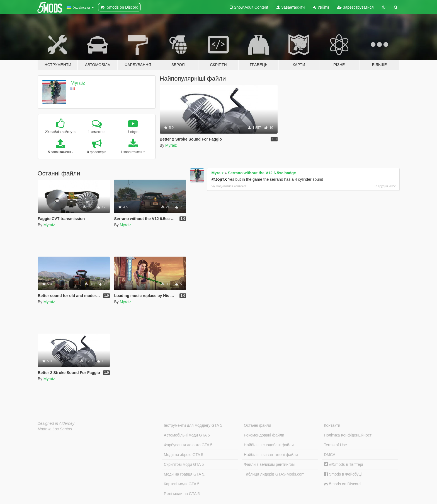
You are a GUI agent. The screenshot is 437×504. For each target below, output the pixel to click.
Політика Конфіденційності (348, 435)
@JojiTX (219, 179)
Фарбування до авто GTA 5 (188, 445)
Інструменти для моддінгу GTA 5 (193, 425)
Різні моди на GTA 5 (182, 494)
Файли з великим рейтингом (269, 464)
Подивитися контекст (229, 186)
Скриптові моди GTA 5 (184, 464)
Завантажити (291, 7)
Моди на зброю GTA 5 (184, 455)
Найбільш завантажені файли (271, 455)
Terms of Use (335, 445)
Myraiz (78, 83)
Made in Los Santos (55, 429)
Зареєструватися (355, 7)
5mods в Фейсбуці (343, 474)
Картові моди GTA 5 (182, 484)
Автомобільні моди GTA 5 (187, 435)
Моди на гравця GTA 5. (185, 474)
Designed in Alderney (56, 423)
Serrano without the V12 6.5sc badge (262, 173)
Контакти (332, 425)
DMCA (330, 455)
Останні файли (258, 425)
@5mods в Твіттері (343, 464)
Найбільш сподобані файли (269, 445)
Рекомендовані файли (264, 435)
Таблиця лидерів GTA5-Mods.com (274, 474)
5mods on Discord (342, 484)
